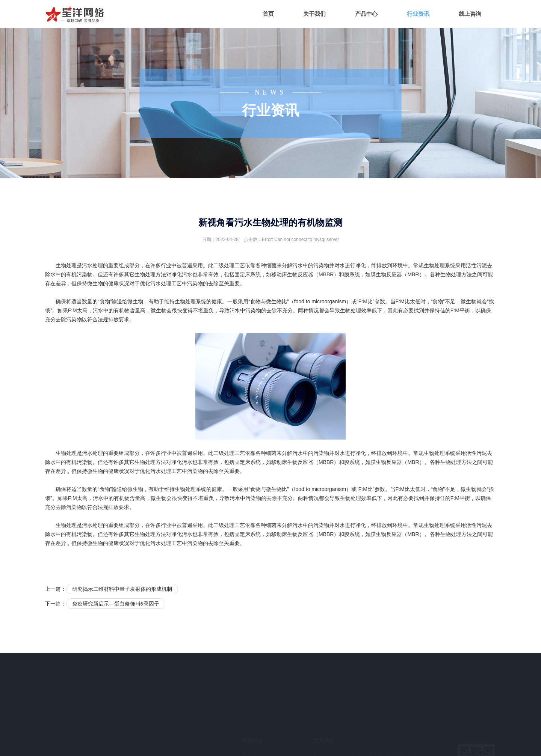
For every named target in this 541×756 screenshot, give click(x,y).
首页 (268, 14)
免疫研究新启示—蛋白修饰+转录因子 (116, 604)
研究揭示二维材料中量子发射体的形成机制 (122, 589)
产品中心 (366, 14)
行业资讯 (418, 14)
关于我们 (314, 14)
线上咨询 (470, 14)
